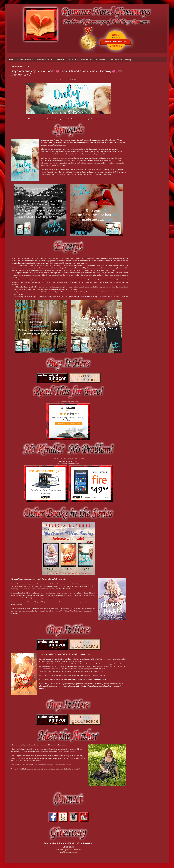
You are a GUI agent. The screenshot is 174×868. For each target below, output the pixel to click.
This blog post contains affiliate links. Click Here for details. (68, 80)
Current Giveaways (25, 59)
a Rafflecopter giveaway (68, 852)
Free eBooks (87, 59)
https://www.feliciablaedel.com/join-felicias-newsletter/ (60, 769)
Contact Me (73, 59)
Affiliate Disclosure (44, 59)
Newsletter (60, 59)
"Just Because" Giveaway (121, 59)
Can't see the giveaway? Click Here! (68, 850)
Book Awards (101, 59)
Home (11, 59)
